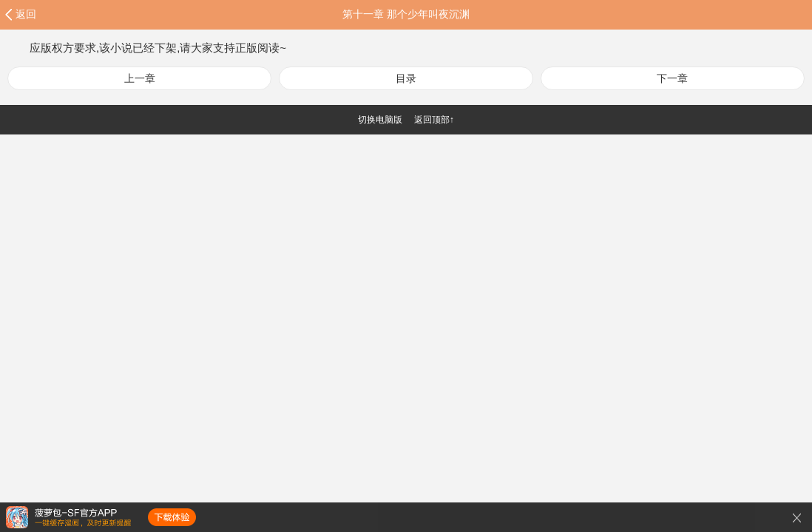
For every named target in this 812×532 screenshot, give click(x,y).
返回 (26, 14)
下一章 (672, 78)
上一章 (140, 78)
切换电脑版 (380, 120)
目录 (406, 78)
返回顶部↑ (434, 120)
